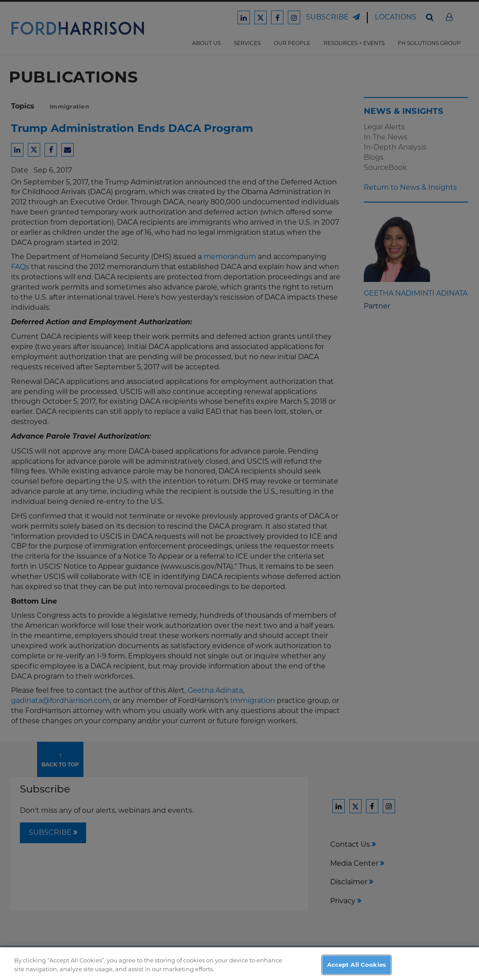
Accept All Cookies (356, 968)
